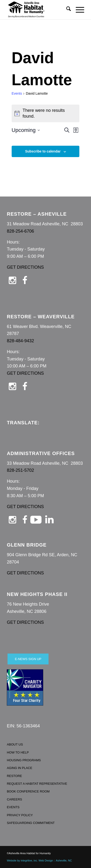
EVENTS (13, 807)
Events (17, 93)
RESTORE (14, 776)
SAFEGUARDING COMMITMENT (31, 823)
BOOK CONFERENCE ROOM (28, 791)
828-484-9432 (20, 341)
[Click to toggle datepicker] (26, 130)
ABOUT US (15, 744)
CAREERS (14, 799)
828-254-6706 (20, 231)
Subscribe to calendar (43, 151)
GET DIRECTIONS (25, 267)
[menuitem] (66, 10)
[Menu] (78, 10)
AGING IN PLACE (20, 768)
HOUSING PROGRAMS (24, 760)
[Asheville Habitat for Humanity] (38, 10)
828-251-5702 (20, 470)
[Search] (66, 10)
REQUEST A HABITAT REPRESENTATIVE (37, 784)
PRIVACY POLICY (20, 815)
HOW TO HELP (18, 752)
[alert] (46, 114)
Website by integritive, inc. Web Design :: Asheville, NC (39, 860)
